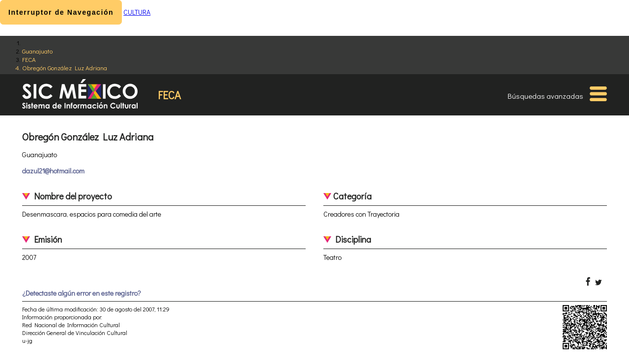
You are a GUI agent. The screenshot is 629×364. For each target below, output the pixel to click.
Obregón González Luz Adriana (65, 68)
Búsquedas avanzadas (545, 96)
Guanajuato (37, 51)
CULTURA (137, 12)
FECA (29, 59)
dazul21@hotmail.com (53, 171)
